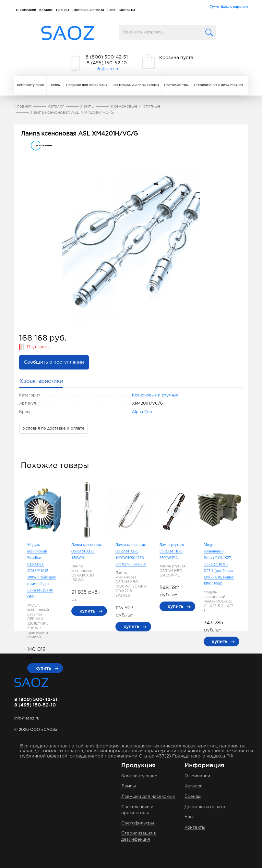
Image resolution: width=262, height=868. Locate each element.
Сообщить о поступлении (54, 362)
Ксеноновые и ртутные (155, 395)
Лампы (55, 85)
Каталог (46, 10)
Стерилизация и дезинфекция (219, 85)
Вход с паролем (234, 7)
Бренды (63, 10)
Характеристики (41, 381)
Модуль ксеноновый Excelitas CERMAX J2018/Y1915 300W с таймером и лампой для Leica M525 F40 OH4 (42, 571)
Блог (111, 10)
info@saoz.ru (107, 69)
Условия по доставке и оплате (54, 428)
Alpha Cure (143, 412)
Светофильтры (176, 85)
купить (43, 668)
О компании (26, 10)
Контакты (127, 10)
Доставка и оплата (88, 10)
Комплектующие (30, 85)
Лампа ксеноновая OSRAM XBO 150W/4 (86, 551)
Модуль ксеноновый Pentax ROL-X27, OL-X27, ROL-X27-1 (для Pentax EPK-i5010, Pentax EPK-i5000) (219, 564)
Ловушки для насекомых (87, 85)
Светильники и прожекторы (136, 85)
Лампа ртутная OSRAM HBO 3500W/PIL (172, 551)
